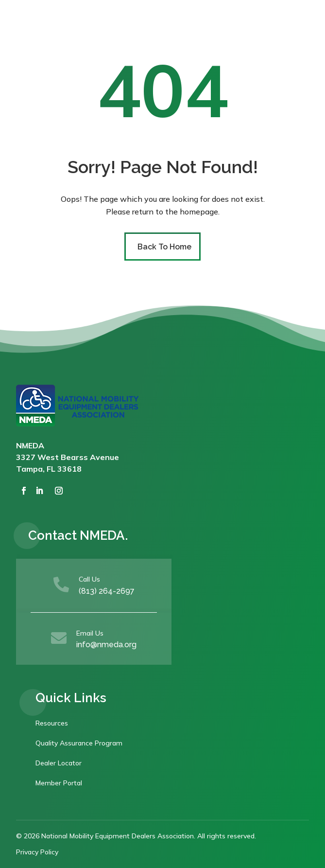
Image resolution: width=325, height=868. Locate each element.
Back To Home (164, 247)
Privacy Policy (37, 852)
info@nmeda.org (106, 645)
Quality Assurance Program (79, 743)
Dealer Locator (59, 763)
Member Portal (59, 783)
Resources (52, 723)
